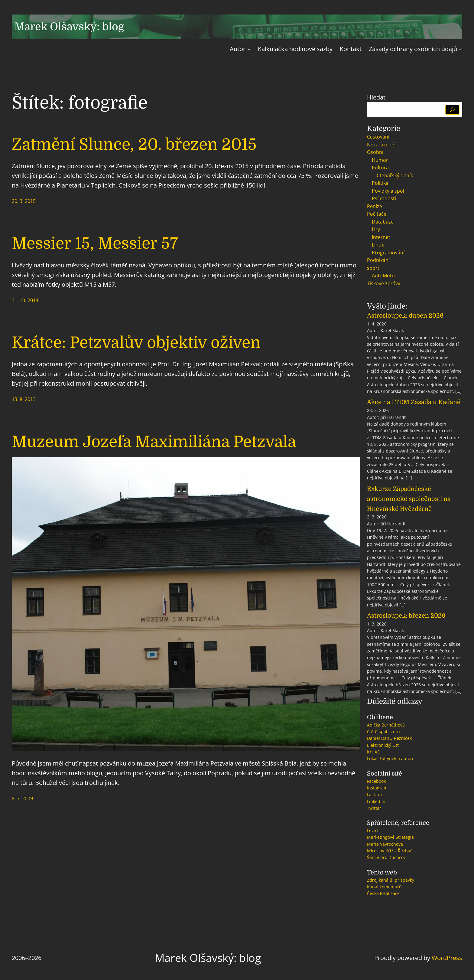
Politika (380, 183)
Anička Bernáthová (386, 725)
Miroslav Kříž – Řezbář (390, 851)
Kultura (380, 168)
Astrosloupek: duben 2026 (405, 316)
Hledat (376, 97)
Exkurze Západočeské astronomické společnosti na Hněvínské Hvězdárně (409, 499)
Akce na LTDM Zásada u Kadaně (414, 402)
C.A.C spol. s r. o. (384, 732)
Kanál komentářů (384, 887)
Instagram (377, 788)
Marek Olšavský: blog (69, 27)
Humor (380, 160)
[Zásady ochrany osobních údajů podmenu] (460, 49)
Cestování (378, 137)
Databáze (383, 222)
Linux (378, 245)
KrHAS (373, 752)
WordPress (447, 958)
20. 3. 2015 (24, 201)
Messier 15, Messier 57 (95, 243)
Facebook (376, 781)
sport (373, 268)
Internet (381, 237)
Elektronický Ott (383, 745)
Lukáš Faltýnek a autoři (390, 758)
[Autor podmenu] (249, 49)
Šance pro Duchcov (386, 857)
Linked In (376, 801)
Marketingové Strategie (390, 837)
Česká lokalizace (383, 893)
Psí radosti (384, 198)
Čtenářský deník (395, 175)
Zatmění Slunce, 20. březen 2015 (134, 144)
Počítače (377, 214)
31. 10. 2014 (25, 300)
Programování (388, 253)
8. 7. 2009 (22, 799)
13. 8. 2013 (24, 399)
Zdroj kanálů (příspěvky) (391, 880)
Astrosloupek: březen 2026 (406, 616)
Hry (376, 229)
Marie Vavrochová (385, 844)
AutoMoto (383, 276)
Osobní (375, 152)
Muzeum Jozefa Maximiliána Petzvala (154, 442)
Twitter (374, 808)
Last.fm (374, 794)
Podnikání (378, 260)
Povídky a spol (388, 191)
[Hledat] (452, 110)
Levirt (373, 830)
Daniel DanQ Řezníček (389, 738)
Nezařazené (381, 145)
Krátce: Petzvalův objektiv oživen (136, 343)
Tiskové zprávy (384, 283)
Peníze (375, 206)
